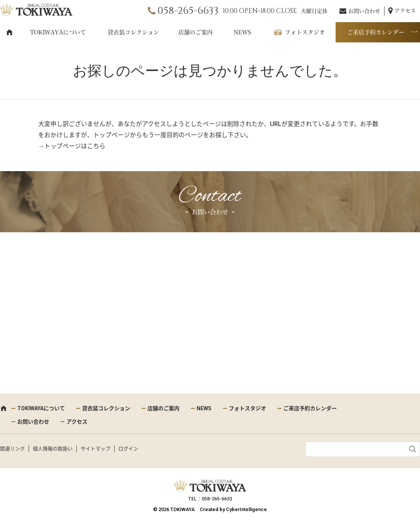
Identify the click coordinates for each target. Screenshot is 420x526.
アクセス (405, 11)
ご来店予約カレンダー (376, 32)
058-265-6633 (188, 11)
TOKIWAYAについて (58, 32)
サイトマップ (95, 449)
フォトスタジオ (305, 32)
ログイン (128, 449)
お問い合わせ (364, 11)
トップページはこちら (75, 146)
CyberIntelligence (246, 509)
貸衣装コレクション (133, 32)
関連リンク (12, 449)
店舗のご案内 (195, 32)
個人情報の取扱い (53, 449)
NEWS (242, 32)
